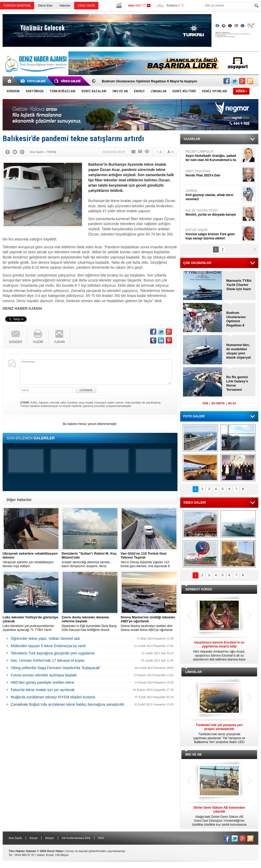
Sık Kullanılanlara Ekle (76, 838)
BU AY (232, 403)
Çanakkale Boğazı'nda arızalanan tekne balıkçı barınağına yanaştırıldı (67, 704)
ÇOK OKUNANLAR (197, 263)
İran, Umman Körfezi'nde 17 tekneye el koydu (48, 660)
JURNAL (213, 195)
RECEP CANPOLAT (213, 156)
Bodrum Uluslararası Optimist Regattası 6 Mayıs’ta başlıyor (150, 81)
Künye (34, 838)
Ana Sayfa (15, 838)
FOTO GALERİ (194, 416)
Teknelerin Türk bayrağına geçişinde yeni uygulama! (53, 653)
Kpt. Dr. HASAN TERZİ (213, 213)
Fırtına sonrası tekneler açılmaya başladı (44, 675)
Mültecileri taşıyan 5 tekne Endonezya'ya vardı (48, 646)
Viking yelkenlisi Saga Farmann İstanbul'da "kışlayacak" (56, 668)
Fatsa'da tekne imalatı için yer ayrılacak (43, 690)
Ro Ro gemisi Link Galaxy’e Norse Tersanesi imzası (237, 383)
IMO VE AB (193, 755)
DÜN (205, 403)
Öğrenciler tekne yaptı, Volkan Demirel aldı (45, 639)
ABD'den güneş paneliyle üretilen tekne (43, 682)
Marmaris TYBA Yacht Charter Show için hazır (239, 285)
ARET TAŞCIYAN (213, 173)
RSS (101, 838)
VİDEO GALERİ (194, 503)
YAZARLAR (192, 139)
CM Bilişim (62, 855)
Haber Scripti (45, 855)
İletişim (50, 838)
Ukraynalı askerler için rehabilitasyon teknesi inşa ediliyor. (31, 560)
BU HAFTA (218, 403)
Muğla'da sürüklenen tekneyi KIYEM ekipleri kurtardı (53, 697)
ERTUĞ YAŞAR (213, 234)
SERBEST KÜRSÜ (199, 589)
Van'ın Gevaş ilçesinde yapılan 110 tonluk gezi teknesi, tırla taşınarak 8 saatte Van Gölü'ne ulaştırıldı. (149, 560)
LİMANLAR (194, 672)
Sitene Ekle (45, 5)
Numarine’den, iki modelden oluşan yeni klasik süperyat (239, 351)
